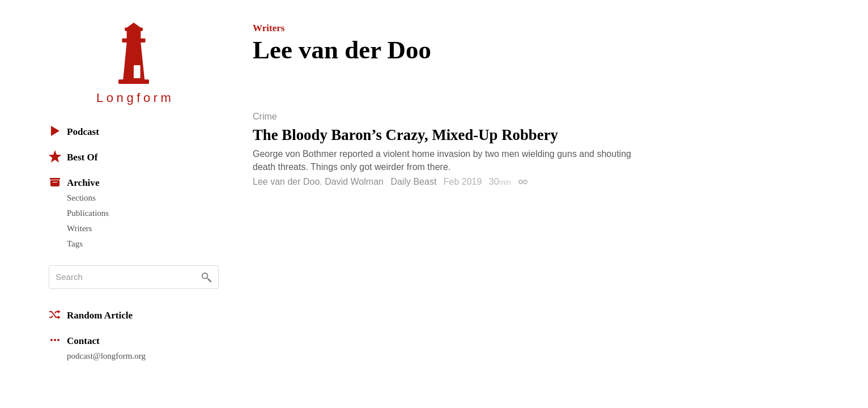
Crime (265, 117)
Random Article (91, 314)
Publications (88, 213)
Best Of (73, 156)
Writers (79, 228)
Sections (81, 198)
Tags (75, 244)
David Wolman (354, 182)
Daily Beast (413, 182)
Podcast (74, 131)
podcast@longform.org (106, 356)
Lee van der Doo (286, 182)
